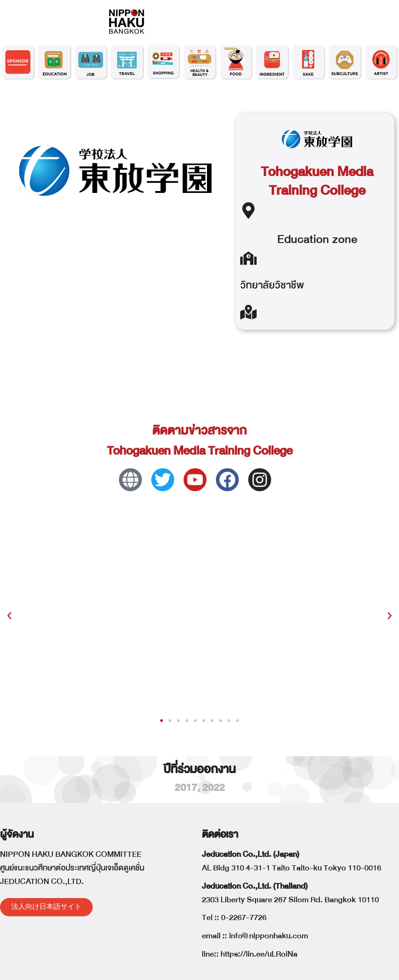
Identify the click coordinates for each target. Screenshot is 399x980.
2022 (214, 788)
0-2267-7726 (244, 917)
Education (303, 239)
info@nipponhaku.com (269, 936)
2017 (186, 788)
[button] (9, 616)
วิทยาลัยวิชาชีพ (272, 285)
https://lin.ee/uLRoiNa (259, 954)
